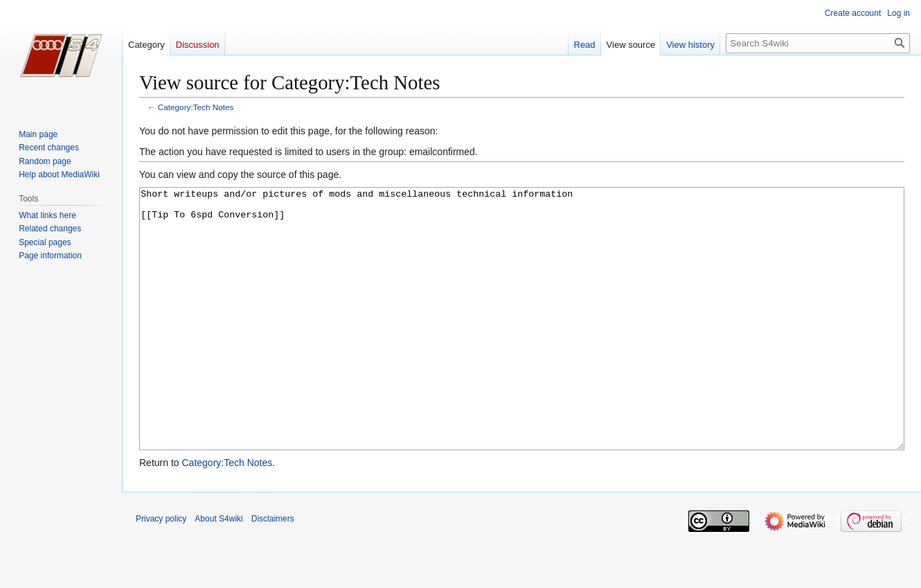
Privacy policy (161, 571)
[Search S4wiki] (818, 43)
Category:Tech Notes (196, 107)
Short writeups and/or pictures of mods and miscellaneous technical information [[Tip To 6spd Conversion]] (522, 345)
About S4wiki (218, 571)
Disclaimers (273, 571)
